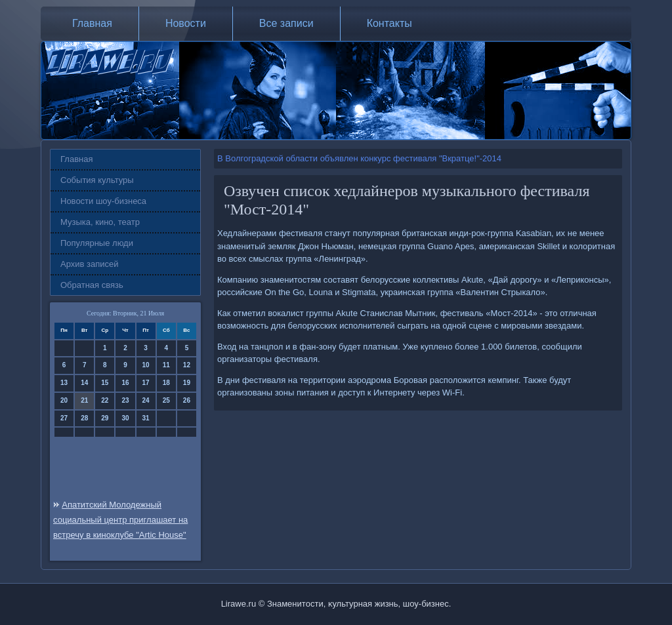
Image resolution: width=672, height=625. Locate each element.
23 (125, 400)
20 (64, 400)
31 (146, 418)
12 (187, 365)
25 (166, 400)
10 (146, 365)
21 (84, 400)
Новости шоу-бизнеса (103, 201)
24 (146, 400)
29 (105, 418)
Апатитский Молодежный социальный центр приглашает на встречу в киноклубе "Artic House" (120, 520)
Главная (92, 23)
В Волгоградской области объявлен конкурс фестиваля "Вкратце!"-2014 (359, 158)
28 (84, 418)
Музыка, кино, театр (100, 222)
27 (64, 418)
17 (146, 383)
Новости (186, 23)
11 (166, 365)
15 (105, 383)
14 (84, 383)
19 (187, 383)
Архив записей (90, 264)
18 (166, 383)
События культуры (97, 180)
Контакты (389, 23)
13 (64, 383)
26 (187, 400)
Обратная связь (92, 285)
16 (125, 383)
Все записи (286, 23)
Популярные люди (97, 243)
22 (105, 400)
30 (125, 418)
